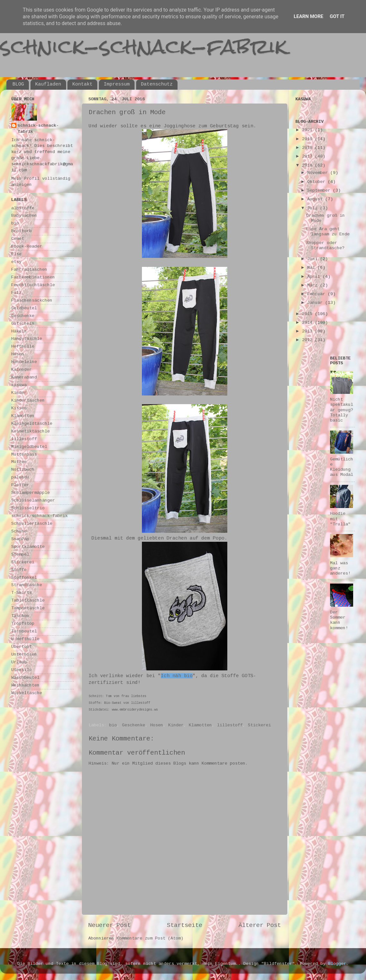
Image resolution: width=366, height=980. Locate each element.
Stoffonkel (24, 578)
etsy (16, 262)
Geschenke (134, 725)
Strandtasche (27, 585)
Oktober (318, 182)
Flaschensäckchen (32, 300)
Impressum (117, 84)
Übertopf (22, 647)
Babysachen (24, 216)
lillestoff (230, 725)
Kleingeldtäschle (32, 424)
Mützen (19, 462)
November (319, 173)
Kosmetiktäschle (30, 431)
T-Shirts (22, 593)
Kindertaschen (28, 400)
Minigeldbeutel (29, 447)
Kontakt (82, 84)
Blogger (337, 964)
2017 (309, 156)
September (320, 191)
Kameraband (24, 377)
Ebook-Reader (27, 246)
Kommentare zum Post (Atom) (150, 938)
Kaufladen (48, 84)
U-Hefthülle (25, 639)
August (316, 199)
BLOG (18, 84)
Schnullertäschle (32, 524)
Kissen (19, 408)
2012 (309, 340)
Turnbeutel (24, 631)
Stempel (20, 554)
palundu (20, 477)
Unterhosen (24, 654)
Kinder (176, 725)
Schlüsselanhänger (33, 500)
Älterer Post (260, 925)
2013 (309, 331)
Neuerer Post (109, 925)
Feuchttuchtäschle (33, 285)
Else (16, 254)
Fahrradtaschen (29, 270)
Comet (18, 239)
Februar (318, 294)
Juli (314, 208)
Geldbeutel (24, 308)
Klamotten (200, 725)
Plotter (20, 485)
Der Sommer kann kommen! (339, 620)
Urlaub (19, 662)
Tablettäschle (28, 600)
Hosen (157, 725)
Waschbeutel (25, 678)
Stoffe (19, 570)
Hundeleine (24, 362)
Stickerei (259, 725)
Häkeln (19, 331)
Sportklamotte (28, 547)
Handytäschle (27, 339)
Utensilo (22, 670)
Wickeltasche (27, 693)
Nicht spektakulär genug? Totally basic (342, 410)
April (315, 277)
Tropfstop (23, 624)
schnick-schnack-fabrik (144, 46)
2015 (309, 314)
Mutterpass (24, 454)
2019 (309, 139)
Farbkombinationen (33, 277)
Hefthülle (23, 346)
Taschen (20, 616)
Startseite (185, 925)
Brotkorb (22, 231)
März (314, 285)
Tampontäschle (28, 608)
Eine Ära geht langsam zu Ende (328, 232)
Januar (316, 303)
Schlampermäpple (30, 493)
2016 (309, 165)
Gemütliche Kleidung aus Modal (342, 467)
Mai (312, 268)
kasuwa (19, 385)
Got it (337, 16)
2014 (309, 323)
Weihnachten (25, 685)
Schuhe (19, 531)
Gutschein (23, 324)
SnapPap (20, 539)
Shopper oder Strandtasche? (325, 245)
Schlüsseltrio (28, 508)
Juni (314, 259)
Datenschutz (157, 84)
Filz (16, 293)
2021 (309, 130)
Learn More (309, 16)
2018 (309, 148)
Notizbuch (23, 470)
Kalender (22, 370)
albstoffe (23, 208)
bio (113, 725)
